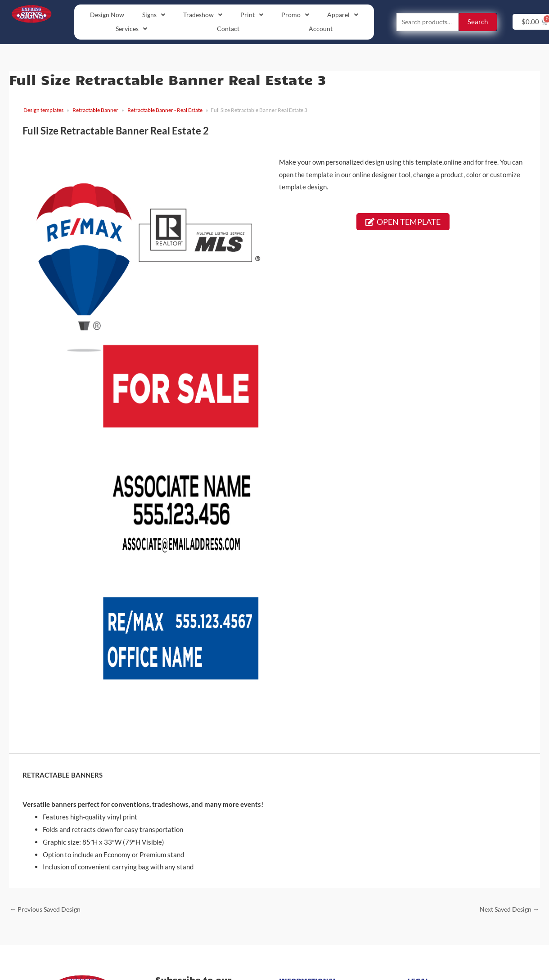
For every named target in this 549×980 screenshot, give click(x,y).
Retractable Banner (95, 111)
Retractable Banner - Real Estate (165, 111)
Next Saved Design (507, 910)
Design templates (43, 111)
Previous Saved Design (48, 910)
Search (478, 22)
